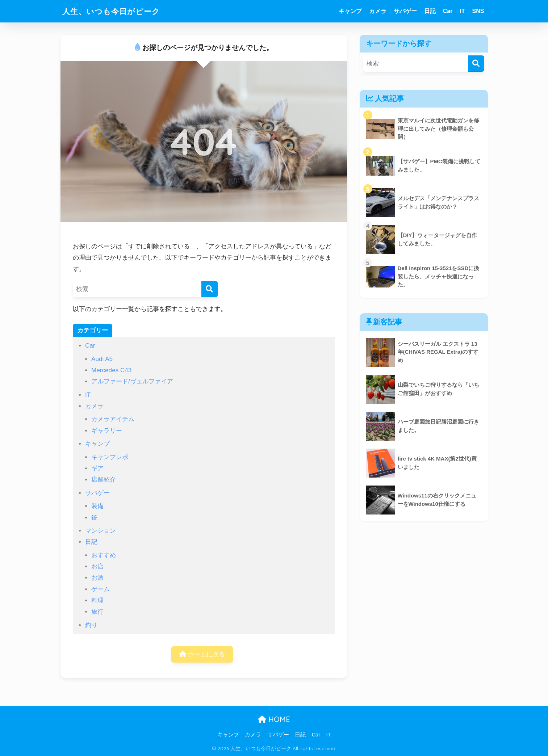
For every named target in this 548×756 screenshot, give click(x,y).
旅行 (97, 612)
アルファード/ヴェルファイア (132, 381)
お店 (97, 566)
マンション (101, 531)
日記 (430, 11)
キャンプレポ (110, 457)
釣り (91, 625)
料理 (97, 600)
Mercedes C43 (111, 370)
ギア (97, 468)
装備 (97, 506)
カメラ (378, 11)
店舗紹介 (104, 480)
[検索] (210, 289)
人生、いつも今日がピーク (116, 11)
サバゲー (405, 11)
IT (462, 11)
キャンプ (350, 11)
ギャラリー (107, 431)
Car (448, 11)
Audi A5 (102, 359)
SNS (478, 11)
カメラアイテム (113, 419)
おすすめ (104, 555)
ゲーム (101, 589)
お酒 (97, 578)
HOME (274, 720)
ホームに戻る (202, 654)
